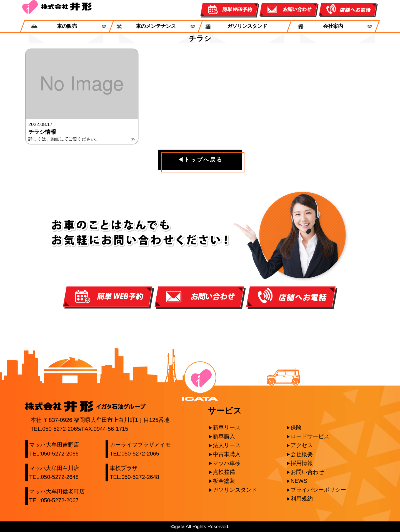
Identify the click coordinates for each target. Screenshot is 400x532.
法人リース (227, 445)
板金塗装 (224, 481)
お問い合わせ (307, 472)
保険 (296, 427)
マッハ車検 (227, 463)
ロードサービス (310, 436)
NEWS (299, 481)
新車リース (227, 427)
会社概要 (302, 454)
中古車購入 (227, 454)
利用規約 (302, 499)
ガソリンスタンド (245, 26)
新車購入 (224, 436)
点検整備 (224, 472)
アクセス (302, 445)
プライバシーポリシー (318, 490)
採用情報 (302, 463)
